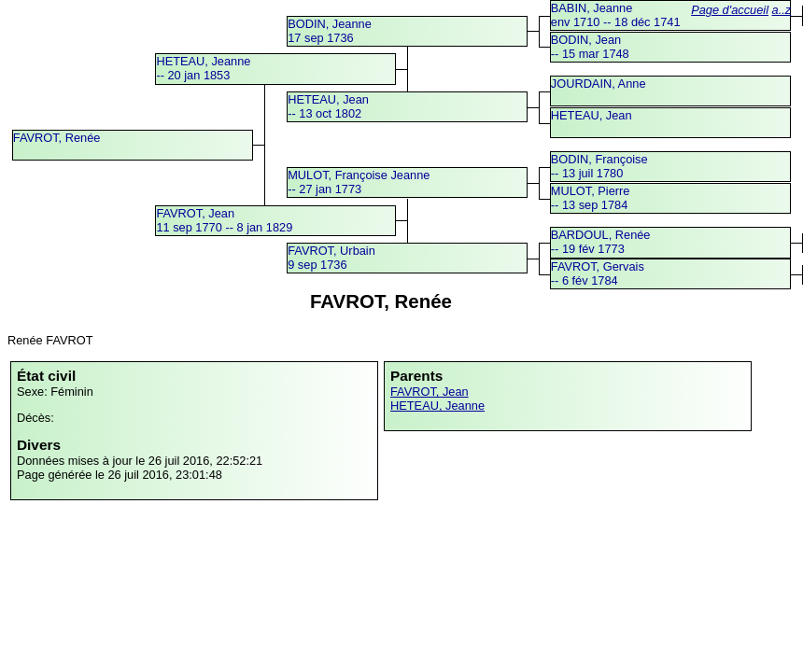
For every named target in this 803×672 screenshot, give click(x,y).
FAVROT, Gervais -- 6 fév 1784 (598, 273)
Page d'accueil (730, 10)
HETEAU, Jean (592, 115)
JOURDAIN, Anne (599, 84)
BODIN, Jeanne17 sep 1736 (330, 31)
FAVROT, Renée (57, 138)
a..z (782, 10)
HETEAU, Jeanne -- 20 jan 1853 (203, 68)
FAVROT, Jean (430, 392)
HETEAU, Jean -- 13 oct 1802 (328, 106)
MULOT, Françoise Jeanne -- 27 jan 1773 (359, 182)
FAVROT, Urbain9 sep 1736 (331, 258)
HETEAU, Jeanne (437, 406)
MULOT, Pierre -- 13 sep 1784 (591, 198)
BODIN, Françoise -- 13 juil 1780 (599, 166)
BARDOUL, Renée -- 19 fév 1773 (601, 242)
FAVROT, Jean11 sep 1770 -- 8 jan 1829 (224, 220)
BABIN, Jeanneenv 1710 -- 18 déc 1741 (616, 15)
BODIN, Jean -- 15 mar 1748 (590, 47)
